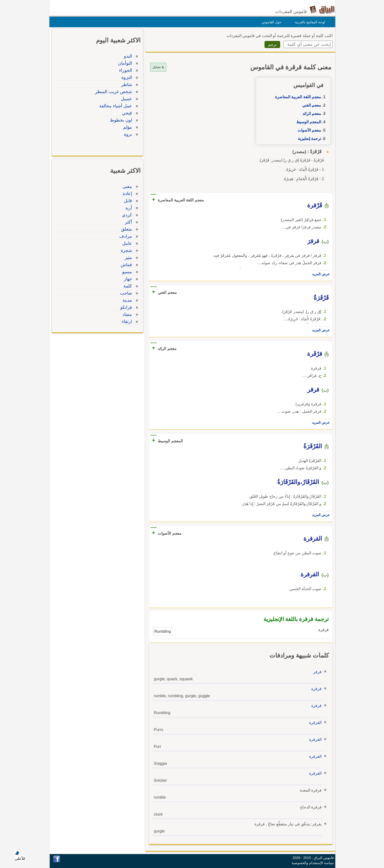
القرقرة (314, 723)
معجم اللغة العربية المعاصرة (297, 97)
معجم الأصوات (308, 130)
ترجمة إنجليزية (308, 139)
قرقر (316, 672)
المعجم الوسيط (307, 122)
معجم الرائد (311, 114)
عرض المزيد (320, 274)
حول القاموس (270, 22)
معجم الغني (310, 105)
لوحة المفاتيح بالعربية (309, 22)
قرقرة (315, 689)
